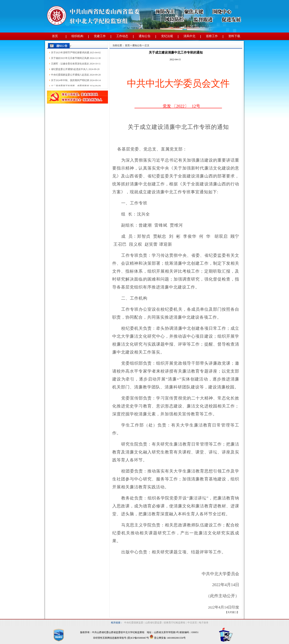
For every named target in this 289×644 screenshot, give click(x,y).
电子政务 (204, 623)
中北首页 (192, 623)
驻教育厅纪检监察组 (175, 623)
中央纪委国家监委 (134, 623)
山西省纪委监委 (154, 623)
